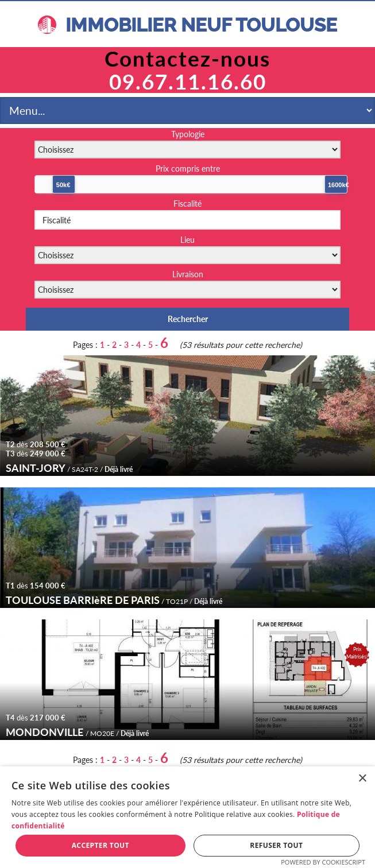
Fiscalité (187, 204)
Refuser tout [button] (276, 845)
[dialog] (187, 817)
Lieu (187, 240)
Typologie (188, 134)
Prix (188, 168)
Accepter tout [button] (100, 845)
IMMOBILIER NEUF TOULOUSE (187, 25)
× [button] (362, 779)
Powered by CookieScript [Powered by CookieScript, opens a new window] (323, 862)
